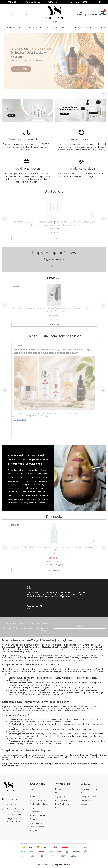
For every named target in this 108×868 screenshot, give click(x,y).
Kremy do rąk (36, 793)
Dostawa (84, 804)
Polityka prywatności (89, 789)
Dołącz (80, 626)
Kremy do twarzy (37, 827)
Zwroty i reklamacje (88, 797)
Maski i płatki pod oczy (39, 804)
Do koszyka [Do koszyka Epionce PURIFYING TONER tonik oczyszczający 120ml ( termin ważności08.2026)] (54, 570)
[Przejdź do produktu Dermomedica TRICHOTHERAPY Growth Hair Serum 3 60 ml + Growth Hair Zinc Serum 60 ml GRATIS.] (54, 295)
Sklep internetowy (53, 865)
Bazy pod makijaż (37, 808)
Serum (33, 797)
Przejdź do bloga (54, 336)
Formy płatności (87, 800)
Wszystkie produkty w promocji (54, 517)
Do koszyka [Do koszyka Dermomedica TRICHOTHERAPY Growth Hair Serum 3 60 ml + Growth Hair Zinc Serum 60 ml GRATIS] (54, 324)
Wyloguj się (60, 797)
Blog (32, 789)
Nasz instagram (62, 800)
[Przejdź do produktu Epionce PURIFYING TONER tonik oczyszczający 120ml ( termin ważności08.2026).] (54, 534)
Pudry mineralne (37, 812)
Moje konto (60, 793)
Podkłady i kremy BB (38, 815)
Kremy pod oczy (37, 823)
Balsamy (33, 819)
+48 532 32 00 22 (11, 2)
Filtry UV (34, 831)
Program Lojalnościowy (65, 808)
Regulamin (85, 793)
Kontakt (58, 789)
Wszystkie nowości (54, 278)
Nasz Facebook (62, 804)
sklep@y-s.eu (34, 2)
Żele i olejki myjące (38, 800)
